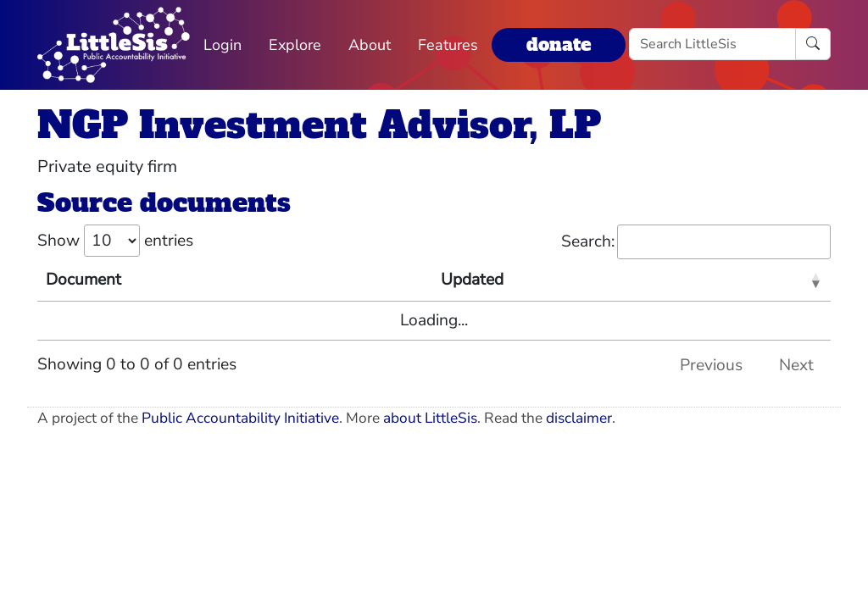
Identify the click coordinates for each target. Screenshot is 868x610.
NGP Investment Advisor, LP (319, 125)
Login (223, 45)
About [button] (370, 45)
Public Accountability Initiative (240, 418)
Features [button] (448, 45)
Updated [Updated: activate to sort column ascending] (472, 280)
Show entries (115, 241)
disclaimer (579, 418)
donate (559, 44)
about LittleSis (430, 418)
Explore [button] (295, 45)
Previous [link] (711, 365)
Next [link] (796, 365)
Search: (696, 242)
